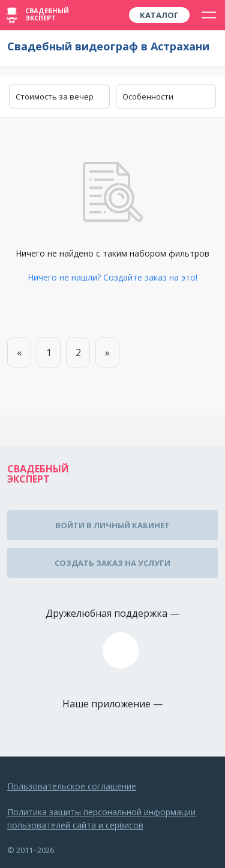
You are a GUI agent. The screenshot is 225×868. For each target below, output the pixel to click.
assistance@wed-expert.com (121, 650)
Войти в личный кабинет (112, 525)
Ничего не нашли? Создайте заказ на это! (112, 277)
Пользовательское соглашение (72, 786)
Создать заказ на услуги (112, 563)
